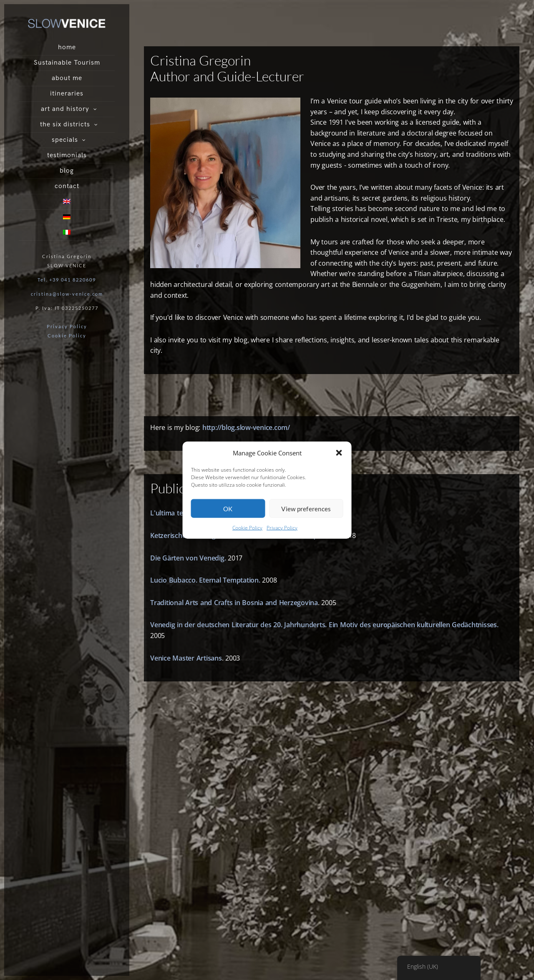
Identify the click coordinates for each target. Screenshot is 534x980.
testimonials (67, 155)
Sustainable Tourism (67, 63)
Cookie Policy (247, 528)
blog (67, 171)
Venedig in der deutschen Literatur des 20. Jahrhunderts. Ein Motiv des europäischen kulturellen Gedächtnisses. (324, 625)
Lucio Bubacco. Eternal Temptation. (205, 580)
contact (67, 186)
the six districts (65, 124)
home (67, 47)
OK (228, 509)
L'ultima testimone (179, 513)
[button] (339, 453)
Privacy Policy (282, 528)
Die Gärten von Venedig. (188, 558)
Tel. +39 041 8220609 (67, 280)
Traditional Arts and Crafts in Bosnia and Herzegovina (234, 603)
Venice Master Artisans (186, 658)
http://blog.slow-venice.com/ (246, 427)
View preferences (306, 509)
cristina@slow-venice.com (67, 294)
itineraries (67, 94)
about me (67, 78)
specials (65, 140)
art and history (65, 109)
